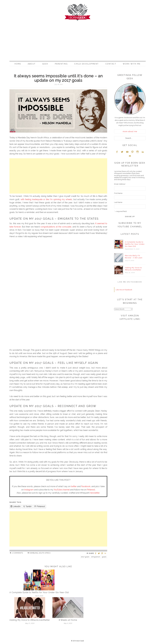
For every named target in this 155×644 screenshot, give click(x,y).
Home (18, 64)
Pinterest (91, 490)
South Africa (45, 553)
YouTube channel (62, 490)
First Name (118, 193)
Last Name (118, 202)
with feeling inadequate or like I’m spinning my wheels (46, 199)
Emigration (96, 557)
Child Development (87, 64)
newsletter (95, 493)
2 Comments (17, 553)
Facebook (86, 486)
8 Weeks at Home (68, 620)
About (32, 64)
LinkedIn (143, 152)
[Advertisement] (78, 40)
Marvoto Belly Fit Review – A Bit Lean (134, 257)
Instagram (29, 490)
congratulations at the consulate (56, 227)
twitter (74, 486)
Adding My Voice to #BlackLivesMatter (30, 620)
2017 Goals (85, 557)
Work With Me (132, 64)
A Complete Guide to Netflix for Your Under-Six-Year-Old (39, 592)
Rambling (34, 553)
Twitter (122, 152)
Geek (45, 64)
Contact (111, 64)
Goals (104, 557)
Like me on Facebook (130, 282)
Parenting (61, 64)
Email (130, 156)
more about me (130, 131)
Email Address (120, 184)
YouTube (127, 152)
